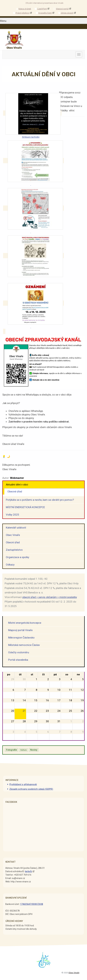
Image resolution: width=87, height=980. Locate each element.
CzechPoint (41, 9)
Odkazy (10, 565)
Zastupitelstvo (14, 550)
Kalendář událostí (16, 528)
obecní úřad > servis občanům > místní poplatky (50, 597)
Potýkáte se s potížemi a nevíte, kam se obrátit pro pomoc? (40, 500)
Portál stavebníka (18, 660)
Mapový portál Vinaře (20, 630)
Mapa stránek (24, 9)
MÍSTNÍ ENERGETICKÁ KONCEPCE (25, 507)
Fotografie (11, 750)
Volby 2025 (12, 515)
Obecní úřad (13, 542)
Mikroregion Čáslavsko (21, 638)
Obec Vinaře (13, 535)
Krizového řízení (44, 13)
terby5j (28, 871)
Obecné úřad (15, 491)
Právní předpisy (21, 13)
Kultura (24, 750)
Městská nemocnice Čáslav (24, 645)
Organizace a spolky (18, 557)
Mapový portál (61, 9)
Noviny (34, 750)
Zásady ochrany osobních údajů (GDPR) (31, 789)
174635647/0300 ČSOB (32, 904)
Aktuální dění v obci (17, 485)
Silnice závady (66, 13)
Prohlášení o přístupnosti (23, 784)
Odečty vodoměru (19, 652)
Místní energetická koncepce (25, 623)
